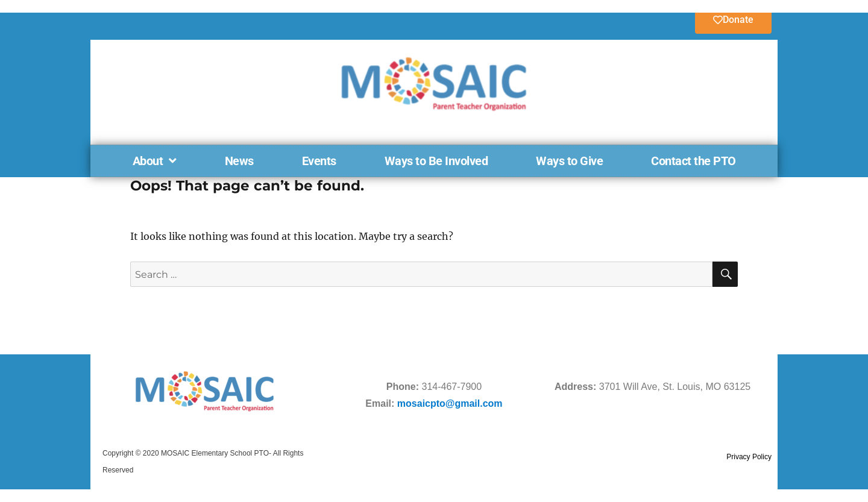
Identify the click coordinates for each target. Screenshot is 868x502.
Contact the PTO (693, 161)
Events (319, 161)
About (155, 161)
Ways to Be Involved (436, 161)
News (239, 161)
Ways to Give (569, 161)
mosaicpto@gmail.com (450, 403)
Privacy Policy (749, 457)
